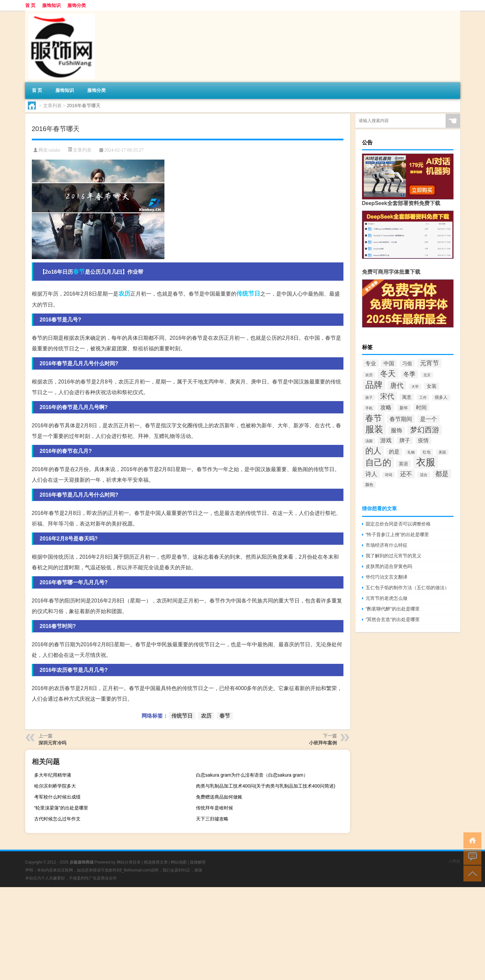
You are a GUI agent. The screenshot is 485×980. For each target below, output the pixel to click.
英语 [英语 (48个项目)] (403, 464)
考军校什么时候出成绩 (57, 797)
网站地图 (179, 862)
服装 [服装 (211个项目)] (374, 429)
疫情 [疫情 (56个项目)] (423, 440)
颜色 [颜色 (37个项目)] (369, 485)
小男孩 (454, 861)
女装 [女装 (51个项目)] (432, 386)
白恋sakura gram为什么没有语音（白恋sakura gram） (252, 775)
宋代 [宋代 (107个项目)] (387, 396)
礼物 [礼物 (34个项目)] (411, 452)
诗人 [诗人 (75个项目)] (371, 474)
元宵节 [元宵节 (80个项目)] (429, 363)
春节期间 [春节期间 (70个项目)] (401, 419)
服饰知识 (51, 5)
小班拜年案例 (323, 743)
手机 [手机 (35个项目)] (369, 408)
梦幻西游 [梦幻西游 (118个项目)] (425, 430)
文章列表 (52, 105)
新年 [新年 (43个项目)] (404, 408)
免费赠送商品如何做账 (219, 797)
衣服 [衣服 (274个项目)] (426, 462)
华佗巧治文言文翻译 (387, 577)
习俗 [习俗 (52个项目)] (407, 364)
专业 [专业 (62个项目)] (371, 363)
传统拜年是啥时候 (214, 808)
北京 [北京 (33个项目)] (427, 375)
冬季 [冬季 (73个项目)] (409, 374)
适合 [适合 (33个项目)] (424, 475)
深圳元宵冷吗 (52, 743)
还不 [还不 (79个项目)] (406, 474)
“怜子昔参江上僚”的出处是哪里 (397, 534)
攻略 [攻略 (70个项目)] (386, 407)
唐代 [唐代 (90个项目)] (397, 385)
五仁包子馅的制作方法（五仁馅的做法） (407, 588)
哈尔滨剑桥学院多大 (55, 786)
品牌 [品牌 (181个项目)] (374, 385)
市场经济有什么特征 (387, 545)
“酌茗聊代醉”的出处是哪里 (393, 609)
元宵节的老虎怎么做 (387, 598)
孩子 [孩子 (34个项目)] (369, 397)
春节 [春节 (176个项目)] (374, 418)
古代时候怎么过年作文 (57, 819)
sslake (54, 150)
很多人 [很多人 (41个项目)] (441, 397)
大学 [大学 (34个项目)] (415, 386)
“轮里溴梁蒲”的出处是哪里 (61, 808)
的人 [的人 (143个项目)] (373, 451)
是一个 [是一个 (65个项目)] (428, 419)
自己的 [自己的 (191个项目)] (378, 462)
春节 (79, 272)
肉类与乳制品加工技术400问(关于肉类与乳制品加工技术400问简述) (266, 786)
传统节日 (248, 294)
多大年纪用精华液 (53, 775)
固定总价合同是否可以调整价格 (398, 524)
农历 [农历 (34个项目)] (369, 375)
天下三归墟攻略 (212, 819)
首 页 (30, 5)
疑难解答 (198, 862)
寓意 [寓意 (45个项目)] (407, 397)
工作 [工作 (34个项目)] (423, 397)
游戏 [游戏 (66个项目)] (386, 440)
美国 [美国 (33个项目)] (442, 452)
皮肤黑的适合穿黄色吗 (389, 566)
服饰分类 (77, 5)
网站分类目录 (129, 862)
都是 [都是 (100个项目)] (442, 474)
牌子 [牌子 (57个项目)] (405, 440)
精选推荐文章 (156, 862)
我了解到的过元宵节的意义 (394, 556)
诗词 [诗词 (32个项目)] (389, 475)
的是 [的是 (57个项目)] (394, 452)
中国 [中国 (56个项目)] (389, 363)
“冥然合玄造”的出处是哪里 (393, 619)
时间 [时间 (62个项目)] (421, 407)
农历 (124, 294)
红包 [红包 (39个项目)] (427, 452)
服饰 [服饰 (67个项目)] (396, 430)
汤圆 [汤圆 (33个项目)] (369, 441)
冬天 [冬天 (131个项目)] (388, 374)
